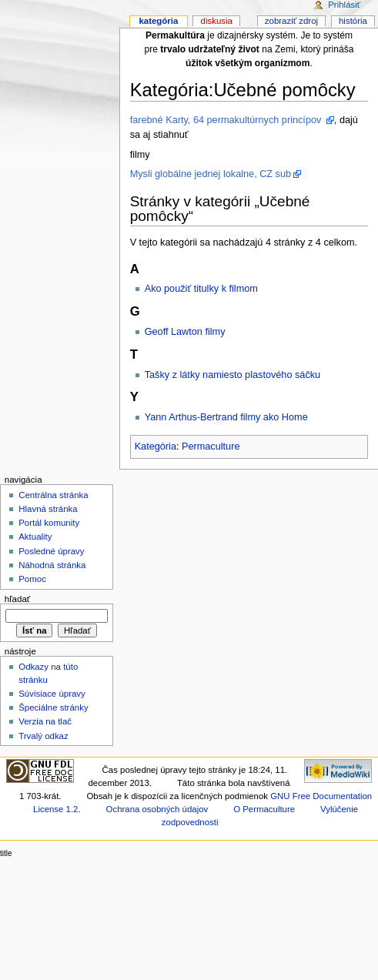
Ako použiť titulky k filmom (201, 289)
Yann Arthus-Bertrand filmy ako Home (226, 417)
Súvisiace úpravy (52, 694)
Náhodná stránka (52, 565)
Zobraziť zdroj (291, 21)
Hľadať (17, 599)
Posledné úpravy (51, 551)
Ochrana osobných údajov (157, 809)
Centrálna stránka (53, 495)
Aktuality (35, 537)
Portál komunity (49, 523)
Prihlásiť (344, 5)
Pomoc (32, 579)
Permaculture (211, 447)
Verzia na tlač (45, 721)
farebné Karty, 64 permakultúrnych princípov (227, 120)
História (353, 21)
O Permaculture (264, 809)
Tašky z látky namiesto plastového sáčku (232, 375)
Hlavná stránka (48, 509)
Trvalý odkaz (43, 736)
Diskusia (217, 21)
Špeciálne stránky (53, 707)
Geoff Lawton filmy (185, 332)
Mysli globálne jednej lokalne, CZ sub (211, 174)
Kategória (156, 447)
